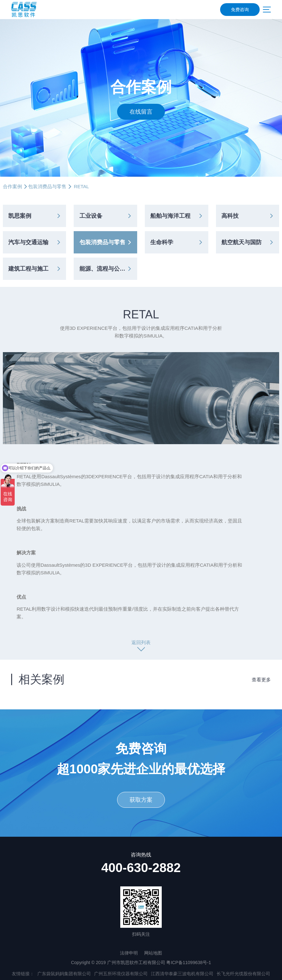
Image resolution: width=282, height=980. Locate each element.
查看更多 (261, 680)
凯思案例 (20, 216)
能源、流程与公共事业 (108, 269)
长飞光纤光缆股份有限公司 (243, 974)
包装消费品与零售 (47, 186)
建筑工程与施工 (28, 269)
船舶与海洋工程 (170, 216)
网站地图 (153, 953)
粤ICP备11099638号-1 (189, 962)
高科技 (230, 216)
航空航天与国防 (241, 242)
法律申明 (129, 953)
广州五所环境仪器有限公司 (121, 974)
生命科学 (162, 242)
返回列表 (141, 642)
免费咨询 (240, 10)
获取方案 (141, 800)
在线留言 (141, 112)
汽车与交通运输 (28, 242)
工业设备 (91, 216)
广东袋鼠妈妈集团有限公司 (64, 974)
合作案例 (12, 186)
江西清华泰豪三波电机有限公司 (182, 974)
